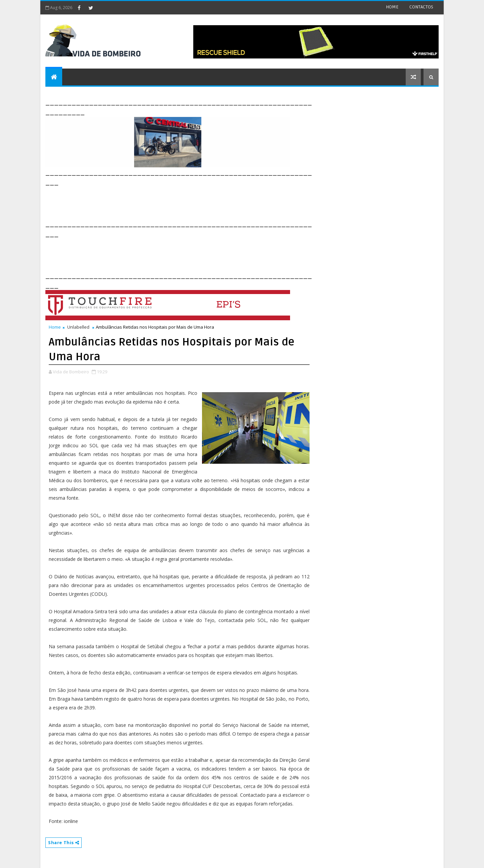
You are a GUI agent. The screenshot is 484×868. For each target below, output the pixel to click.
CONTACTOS (421, 7)
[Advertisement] (168, 202)
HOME (392, 7)
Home (55, 327)
